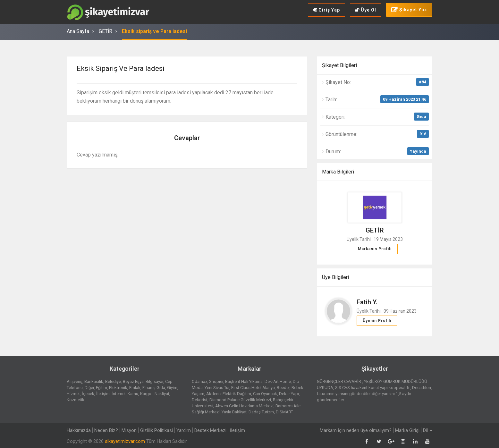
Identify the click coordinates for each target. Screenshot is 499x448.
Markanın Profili (375, 249)
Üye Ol (366, 10)
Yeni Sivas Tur (217, 388)
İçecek (88, 394)
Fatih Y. (367, 302)
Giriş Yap (326, 10)
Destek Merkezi (210, 430)
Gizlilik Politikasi (156, 430)
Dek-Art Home (278, 381)
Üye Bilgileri (335, 277)
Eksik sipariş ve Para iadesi (154, 31)
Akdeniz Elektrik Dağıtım (229, 394)
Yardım (184, 430)
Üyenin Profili (377, 321)
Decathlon (422, 388)
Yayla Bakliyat (234, 412)
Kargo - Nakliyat (155, 394)
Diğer (89, 388)
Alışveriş (75, 381)
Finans (148, 388)
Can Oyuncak (265, 394)
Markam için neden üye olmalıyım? (356, 430)
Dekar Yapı (289, 394)
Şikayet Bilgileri (339, 65)
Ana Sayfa (78, 31)
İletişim (103, 394)
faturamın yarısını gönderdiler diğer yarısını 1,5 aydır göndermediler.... (364, 397)
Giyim (172, 388)
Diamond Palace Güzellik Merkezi (240, 400)
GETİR (106, 31)
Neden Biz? (106, 430)
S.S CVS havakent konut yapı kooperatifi (373, 388)
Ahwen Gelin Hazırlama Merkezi (244, 406)
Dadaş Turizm (261, 412)
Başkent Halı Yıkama (244, 381)
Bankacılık (94, 381)
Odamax (199, 381)
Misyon (129, 430)
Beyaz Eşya (133, 381)
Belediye (113, 381)
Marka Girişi (407, 430)
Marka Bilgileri (338, 172)
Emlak (135, 388)
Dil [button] (428, 430)
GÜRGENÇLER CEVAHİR (339, 381)
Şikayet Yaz (409, 10)
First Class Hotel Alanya (253, 388)
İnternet (119, 394)
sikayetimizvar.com (125, 441)
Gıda (421, 117)
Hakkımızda (79, 430)
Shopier (216, 381)
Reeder (283, 388)
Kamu (133, 394)
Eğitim (101, 388)
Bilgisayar (154, 381)
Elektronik (118, 388)
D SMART (284, 412)
